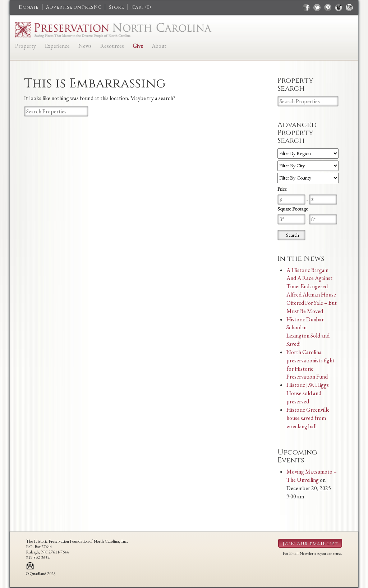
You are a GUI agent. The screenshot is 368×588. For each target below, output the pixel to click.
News (85, 46)
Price (282, 189)
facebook (306, 8)
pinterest (328, 8)
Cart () (141, 7)
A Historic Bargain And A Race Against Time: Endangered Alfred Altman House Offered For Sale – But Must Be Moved (312, 291)
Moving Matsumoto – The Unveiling (312, 476)
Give (138, 46)
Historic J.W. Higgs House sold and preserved (308, 393)
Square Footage (293, 209)
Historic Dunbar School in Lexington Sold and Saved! (308, 332)
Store (116, 7)
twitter (317, 8)
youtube (349, 8)
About (159, 46)
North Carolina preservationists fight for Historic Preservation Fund (310, 365)
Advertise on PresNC (74, 7)
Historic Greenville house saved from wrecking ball (308, 418)
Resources (112, 46)
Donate (29, 7)
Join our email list (310, 544)
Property (26, 46)
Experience (57, 46)
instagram (339, 8)
